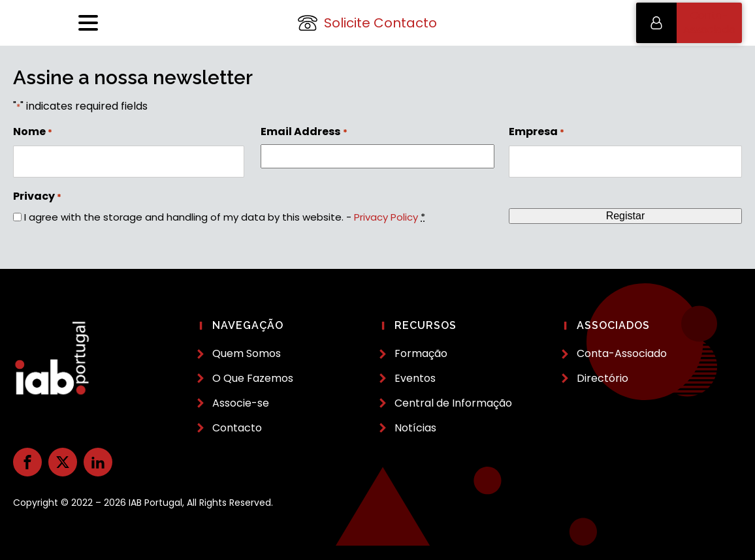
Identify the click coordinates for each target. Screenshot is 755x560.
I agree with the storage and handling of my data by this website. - (225, 217)
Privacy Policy (386, 217)
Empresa (537, 132)
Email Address (304, 132)
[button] (689, 23)
